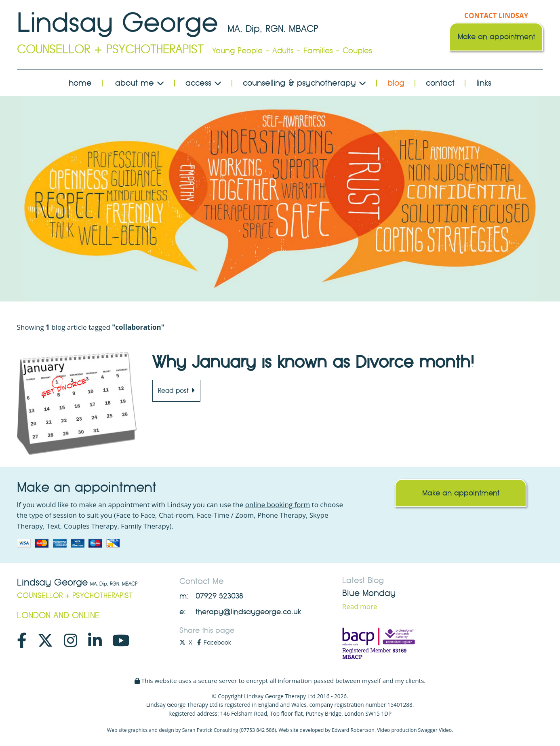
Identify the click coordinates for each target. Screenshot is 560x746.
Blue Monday (369, 593)
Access (203, 83)
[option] (280, 199)
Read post (176, 391)
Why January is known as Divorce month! (313, 362)
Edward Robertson (353, 730)
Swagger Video (435, 730)
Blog (396, 83)
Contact (440, 83)
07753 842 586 (258, 730)
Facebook (214, 643)
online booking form (278, 505)
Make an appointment (496, 37)
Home (80, 83)
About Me (140, 83)
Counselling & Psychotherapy (304, 83)
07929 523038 (219, 596)
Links (484, 83)
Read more (360, 606)
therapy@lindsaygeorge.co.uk (248, 612)
